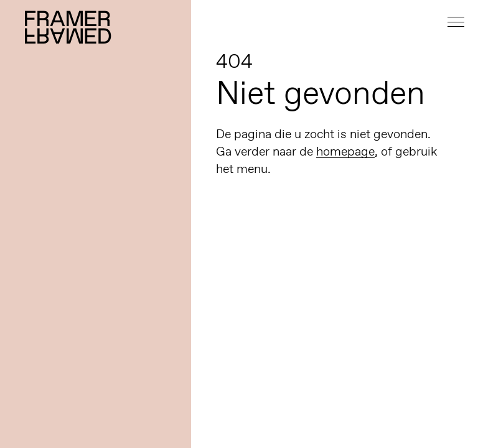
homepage (345, 151)
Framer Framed (68, 27)
